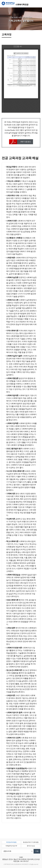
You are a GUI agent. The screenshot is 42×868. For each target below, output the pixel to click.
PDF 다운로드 (26, 142)
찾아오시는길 (31, 846)
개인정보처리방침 (11, 842)
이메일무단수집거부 (11, 846)
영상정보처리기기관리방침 (31, 842)
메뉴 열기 (39, 4)
